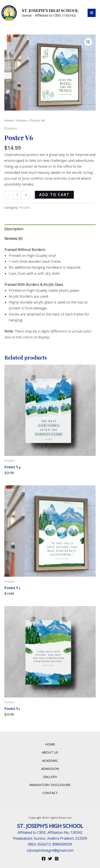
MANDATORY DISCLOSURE (50, 785)
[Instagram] (57, 859)
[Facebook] (44, 859)
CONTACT (50, 793)
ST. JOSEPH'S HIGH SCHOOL (50, 10)
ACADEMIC (50, 761)
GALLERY (50, 777)
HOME (50, 744)
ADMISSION (50, 769)
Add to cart (54, 195)
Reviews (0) (13, 239)
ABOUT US (50, 752)
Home (9, 120)
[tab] (50, 229)
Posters (22, 120)
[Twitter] (50, 859)
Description (14, 229)
